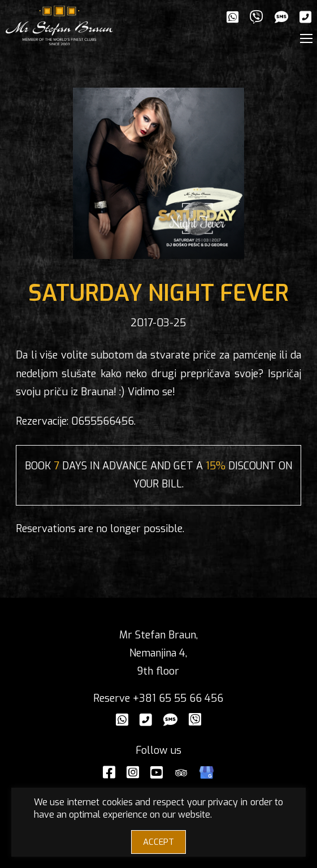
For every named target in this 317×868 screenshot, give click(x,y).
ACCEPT (158, 842)
